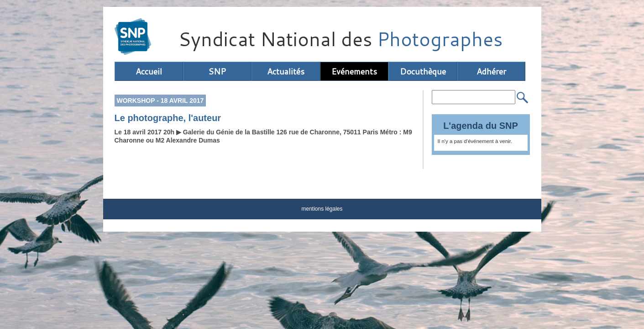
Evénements (354, 71)
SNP (217, 71)
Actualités (286, 71)
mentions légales (322, 209)
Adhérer (491, 71)
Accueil (149, 71)
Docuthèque (423, 71)
